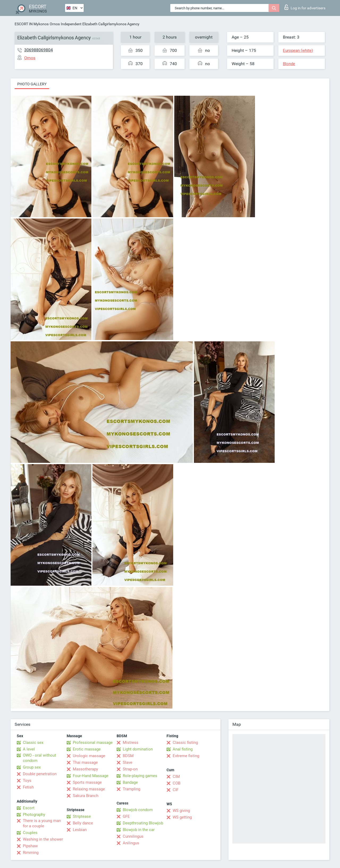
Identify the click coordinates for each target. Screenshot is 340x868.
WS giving (181, 811)
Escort (29, 808)
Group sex (32, 767)
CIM (176, 777)
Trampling (131, 789)
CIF (176, 790)
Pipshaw (30, 846)
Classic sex (33, 743)
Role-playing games (140, 776)
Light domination (138, 749)
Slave (127, 762)
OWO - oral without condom (39, 758)
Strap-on (130, 769)
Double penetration (40, 774)
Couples (30, 833)
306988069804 (39, 50)
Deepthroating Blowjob (143, 823)
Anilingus (131, 843)
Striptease (82, 816)
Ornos (55, 24)
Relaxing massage (89, 789)
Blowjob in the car (139, 830)
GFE (126, 816)
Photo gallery (32, 84)
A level (29, 749)
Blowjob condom (138, 810)
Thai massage (85, 762)
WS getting (182, 817)
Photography (34, 815)
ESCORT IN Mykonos (32, 24)
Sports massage (87, 782)
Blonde (289, 64)
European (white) (298, 51)
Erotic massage (87, 749)
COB (177, 783)
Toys (27, 781)
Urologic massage (89, 756)
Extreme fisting (186, 756)
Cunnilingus (133, 836)
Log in (305, 7)
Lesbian (80, 830)
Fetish (28, 787)
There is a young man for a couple (42, 823)
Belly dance (83, 823)
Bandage (130, 782)
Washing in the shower (43, 839)
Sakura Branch (86, 796)
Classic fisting (185, 743)
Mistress (131, 743)
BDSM (128, 756)
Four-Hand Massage (91, 776)
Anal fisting (183, 749)
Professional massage (93, 743)
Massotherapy (85, 769)
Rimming (31, 853)
